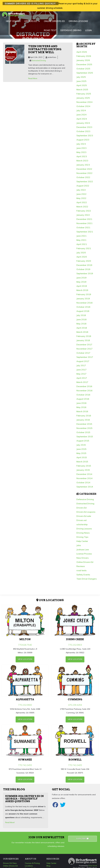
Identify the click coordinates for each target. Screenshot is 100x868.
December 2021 (84, 221)
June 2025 (81, 83)
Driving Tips (82, 538)
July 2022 (81, 191)
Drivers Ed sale (84, 517)
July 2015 (81, 446)
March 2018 (82, 333)
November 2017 (84, 350)
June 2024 (81, 116)
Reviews (81, 568)
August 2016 (83, 400)
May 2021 (81, 241)
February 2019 (84, 296)
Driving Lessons (84, 530)
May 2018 (81, 325)
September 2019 (85, 275)
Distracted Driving (39, 62)
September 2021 (85, 233)
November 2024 (84, 103)
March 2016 (82, 413)
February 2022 (84, 212)
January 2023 (83, 166)
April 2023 (82, 158)
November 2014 (84, 480)
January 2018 (83, 342)
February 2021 (84, 250)
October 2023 (83, 133)
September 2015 (85, 438)
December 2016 (84, 388)
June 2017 (81, 371)
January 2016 (83, 421)
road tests (81, 572)
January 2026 (83, 62)
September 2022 (85, 183)
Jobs (79, 547)
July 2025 (81, 78)
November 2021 (84, 225)
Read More (33, 80)
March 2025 (82, 91)
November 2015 (84, 430)
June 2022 (81, 195)
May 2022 (81, 200)
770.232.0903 (75, 646)
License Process (84, 555)
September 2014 (85, 488)
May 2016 (81, 409)
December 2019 (84, 267)
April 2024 (82, 120)
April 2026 (82, 53)
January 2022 (83, 216)
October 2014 (83, 484)
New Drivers (82, 559)
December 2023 (84, 129)
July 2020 (81, 254)
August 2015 (83, 442)
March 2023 (82, 162)
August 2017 (83, 363)
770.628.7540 (25, 646)
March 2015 (82, 463)
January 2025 (83, 99)
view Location (25, 661)
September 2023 (85, 137)
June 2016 (81, 404)
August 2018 (83, 313)
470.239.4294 (75, 706)
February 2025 (84, 95)
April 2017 (82, 379)
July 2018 (81, 317)
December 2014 (84, 476)
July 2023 (81, 145)
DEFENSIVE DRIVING (71, 32)
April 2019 (82, 287)
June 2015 (81, 450)
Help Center (82, 543)
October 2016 (83, 396)
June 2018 (81, 321)
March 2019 (82, 292)
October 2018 (83, 308)
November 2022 (84, 175)
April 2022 (82, 204)
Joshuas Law (83, 551)
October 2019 (83, 271)
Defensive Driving (85, 501)
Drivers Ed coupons (86, 513)
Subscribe (83, 840)
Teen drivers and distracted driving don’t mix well (45, 51)
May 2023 (81, 154)
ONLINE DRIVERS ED (54, 23)
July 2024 (81, 112)
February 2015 (84, 467)
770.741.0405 (75, 767)
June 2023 (81, 149)
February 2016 (84, 417)
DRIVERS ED (32, 23)
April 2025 (82, 87)
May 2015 (81, 455)
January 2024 (83, 124)
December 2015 (84, 425)
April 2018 (82, 329)
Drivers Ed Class (10, 865)
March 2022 (82, 208)
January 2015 (83, 471)
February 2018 (84, 338)
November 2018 (84, 304)
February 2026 (84, 57)
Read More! (10, 824)
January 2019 (83, 300)
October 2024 (83, 108)
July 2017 (81, 367)
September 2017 (85, 358)
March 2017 (82, 384)
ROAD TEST (50, 32)
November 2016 (84, 392)
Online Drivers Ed (85, 563)
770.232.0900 (25, 706)
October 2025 (83, 70)
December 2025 (84, 66)
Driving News (83, 534)
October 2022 (83, 179)
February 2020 (84, 262)
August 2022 (83, 187)
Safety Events (83, 576)
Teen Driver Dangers (87, 580)
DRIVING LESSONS (78, 23)
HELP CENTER (13, 23)
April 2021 (82, 246)
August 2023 (83, 141)
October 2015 (83, 434)
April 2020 (82, 258)
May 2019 (81, 283)
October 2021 (83, 229)
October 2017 (83, 354)
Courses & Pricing (32, 865)
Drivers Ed (81, 509)
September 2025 (85, 74)
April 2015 (82, 459)
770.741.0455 (25, 767)
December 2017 (84, 346)
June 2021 (81, 237)
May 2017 (81, 375)
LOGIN (88, 32)
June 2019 (81, 279)
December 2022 (84, 170)
